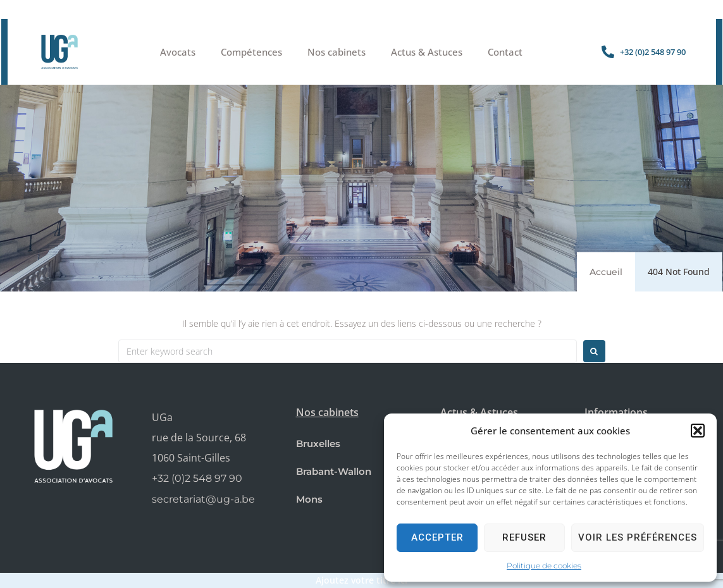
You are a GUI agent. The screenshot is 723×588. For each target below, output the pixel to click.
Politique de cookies (544, 566)
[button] (698, 431)
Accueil (606, 272)
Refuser (524, 537)
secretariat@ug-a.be (203, 499)
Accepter (437, 537)
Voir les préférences (638, 537)
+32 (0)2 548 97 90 (197, 478)
